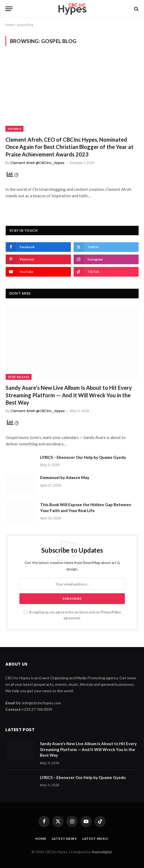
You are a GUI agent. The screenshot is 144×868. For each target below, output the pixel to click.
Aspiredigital (102, 852)
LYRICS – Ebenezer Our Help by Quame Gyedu (83, 457)
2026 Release (19, 377)
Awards (14, 129)
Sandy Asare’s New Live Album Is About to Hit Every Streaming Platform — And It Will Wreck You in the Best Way (69, 395)
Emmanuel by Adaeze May (65, 477)
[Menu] (9, 9)
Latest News (64, 839)
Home (10, 25)
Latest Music (95, 839)
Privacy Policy (111, 612)
